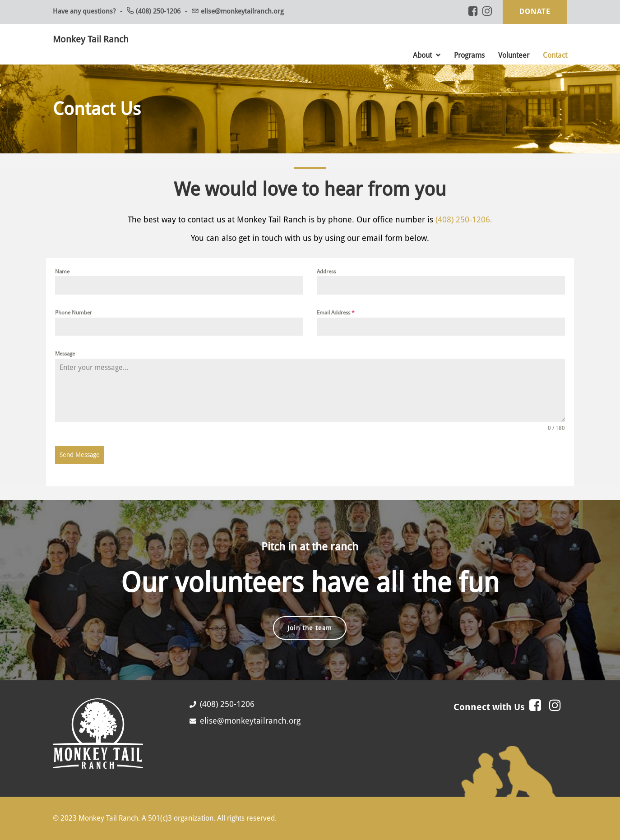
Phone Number (74, 313)
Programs (469, 55)
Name (62, 272)
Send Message (80, 455)
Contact (555, 55)
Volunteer (514, 55)
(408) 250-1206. (464, 219)
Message (65, 354)
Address (326, 272)
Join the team (310, 628)
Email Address (336, 313)
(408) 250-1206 (158, 11)
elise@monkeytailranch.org (242, 11)
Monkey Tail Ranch (91, 39)
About (427, 55)
